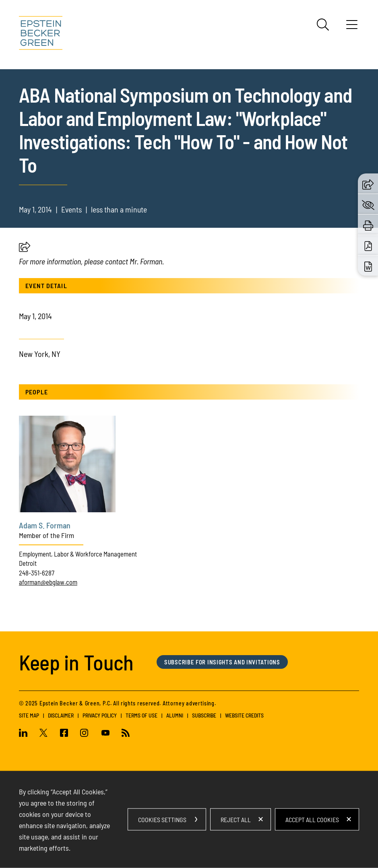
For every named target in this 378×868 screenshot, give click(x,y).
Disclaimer (61, 715)
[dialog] (189, 819)
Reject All (236, 819)
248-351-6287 (37, 573)
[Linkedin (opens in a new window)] (26, 734)
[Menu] (352, 27)
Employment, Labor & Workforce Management (78, 554)
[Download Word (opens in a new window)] (368, 266)
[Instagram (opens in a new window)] (85, 734)
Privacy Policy (100, 715)
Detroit (28, 563)
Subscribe (204, 715)
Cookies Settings (162, 819)
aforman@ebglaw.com (48, 582)
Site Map (29, 715)
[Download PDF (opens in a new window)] (368, 245)
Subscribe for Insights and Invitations (222, 662)
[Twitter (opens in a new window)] (44, 734)
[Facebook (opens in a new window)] (64, 734)
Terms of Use (141, 715)
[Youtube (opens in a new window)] (106, 734)
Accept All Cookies (312, 819)
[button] (25, 249)
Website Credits (244, 715)
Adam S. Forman (45, 525)
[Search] (323, 25)
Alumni (175, 715)
